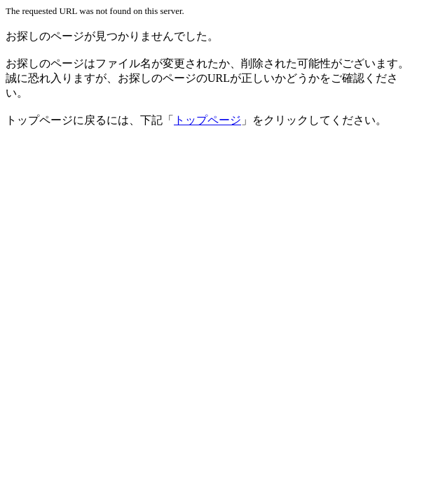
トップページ (207, 120)
